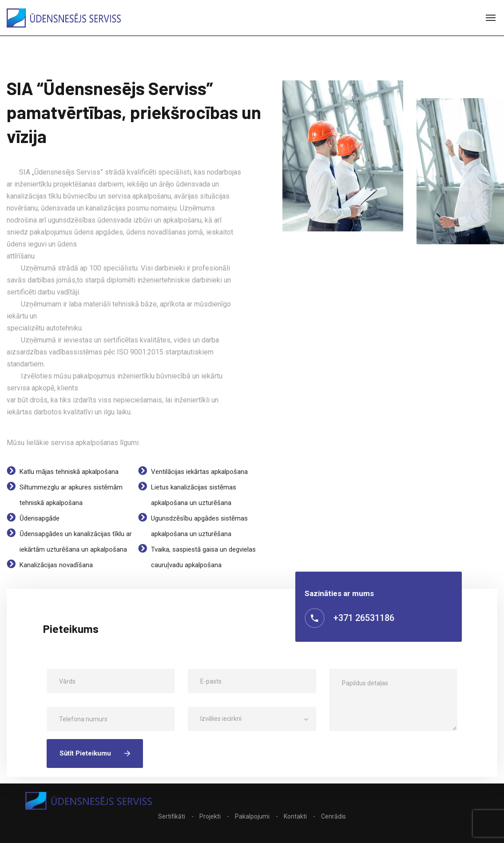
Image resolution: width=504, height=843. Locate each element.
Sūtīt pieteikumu (95, 753)
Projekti (210, 816)
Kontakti (295, 816)
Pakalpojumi (252, 816)
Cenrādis (333, 816)
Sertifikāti (172, 816)
